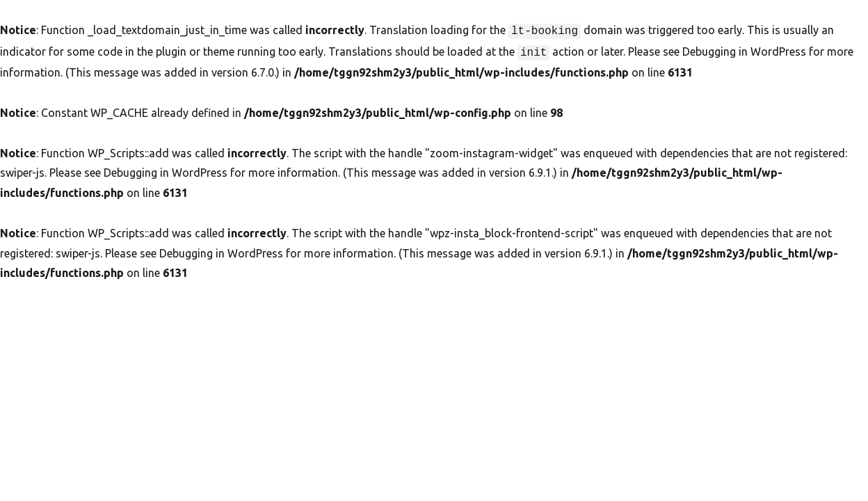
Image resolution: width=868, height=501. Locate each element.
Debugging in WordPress (744, 50)
